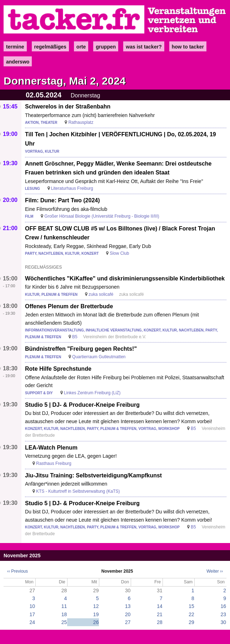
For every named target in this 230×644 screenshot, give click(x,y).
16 (223, 606)
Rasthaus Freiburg (54, 463)
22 (191, 614)
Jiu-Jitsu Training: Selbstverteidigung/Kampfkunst (93, 475)
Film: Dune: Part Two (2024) (62, 200)
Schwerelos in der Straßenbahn (68, 107)
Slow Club (119, 253)
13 (128, 606)
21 (160, 614)
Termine (15, 47)
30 (223, 622)
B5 (75, 337)
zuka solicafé (101, 294)
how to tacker (188, 47)
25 (64, 622)
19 (96, 614)
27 (128, 622)
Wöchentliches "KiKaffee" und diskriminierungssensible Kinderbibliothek (125, 278)
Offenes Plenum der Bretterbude (69, 306)
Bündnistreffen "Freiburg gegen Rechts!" (81, 349)
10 (32, 606)
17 (32, 614)
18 (64, 614)
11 (64, 606)
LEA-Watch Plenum (51, 448)
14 (160, 606)
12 (96, 606)
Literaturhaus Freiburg (72, 188)
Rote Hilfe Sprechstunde (58, 369)
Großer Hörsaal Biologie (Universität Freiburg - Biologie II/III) (102, 216)
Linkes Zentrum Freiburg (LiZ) (92, 393)
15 (191, 606)
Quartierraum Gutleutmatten (99, 357)
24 (32, 622)
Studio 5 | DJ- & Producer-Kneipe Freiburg (82, 405)
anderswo (18, 62)
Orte (81, 47)
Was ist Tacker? (144, 47)
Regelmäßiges (50, 47)
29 (191, 622)
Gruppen (106, 47)
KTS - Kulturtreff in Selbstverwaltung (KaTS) (78, 491)
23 (223, 614)
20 (128, 614)
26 (96, 622)
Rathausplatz (81, 122)
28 (160, 622)
